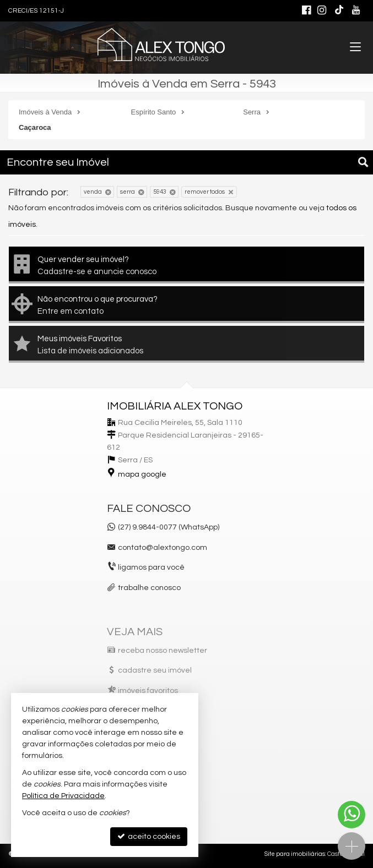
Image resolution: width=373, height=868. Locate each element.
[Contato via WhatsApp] (352, 815)
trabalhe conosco (149, 588)
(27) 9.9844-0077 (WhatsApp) (169, 527)
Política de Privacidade (63, 796)
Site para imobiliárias (295, 854)
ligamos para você (151, 567)
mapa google (142, 474)
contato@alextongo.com (163, 548)
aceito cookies (149, 836)
